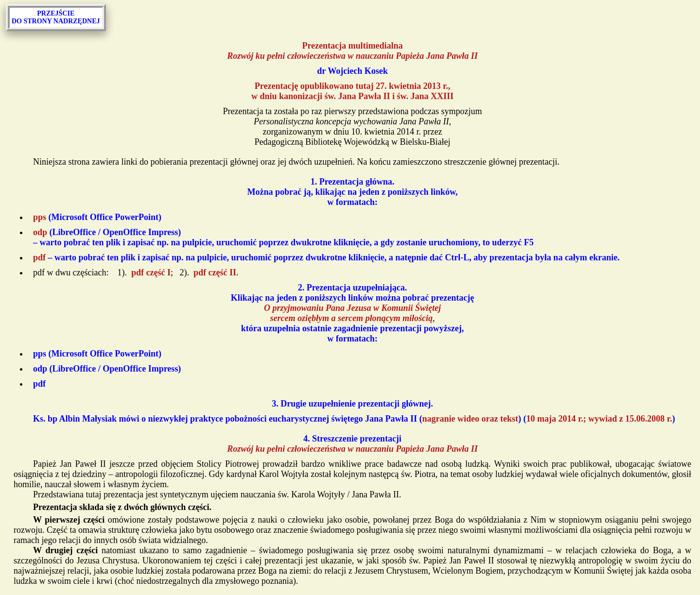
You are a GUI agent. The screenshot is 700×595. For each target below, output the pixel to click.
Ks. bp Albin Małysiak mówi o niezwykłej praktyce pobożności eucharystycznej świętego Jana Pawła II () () (354, 419)
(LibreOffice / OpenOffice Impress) (107, 369)
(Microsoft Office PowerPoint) (97, 217)
